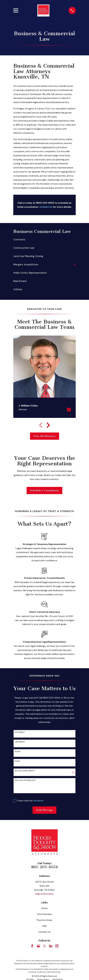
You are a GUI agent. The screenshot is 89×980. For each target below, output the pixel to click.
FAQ (44, 926)
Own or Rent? (21, 797)
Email (17, 761)
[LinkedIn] (51, 946)
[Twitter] (44, 946)
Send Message (44, 810)
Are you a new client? (25, 771)
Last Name (20, 742)
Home (44, 908)
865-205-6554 (44, 867)
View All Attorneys (44, 436)
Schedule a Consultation (44, 490)
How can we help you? (25, 780)
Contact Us (44, 932)
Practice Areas (44, 920)
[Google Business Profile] (38, 946)
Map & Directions (44, 894)
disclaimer (38, 801)
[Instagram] (57, 946)
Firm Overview (44, 914)
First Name (20, 732)
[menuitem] (44, 240)
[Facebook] (32, 946)
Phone (18, 751)
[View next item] (48, 425)
